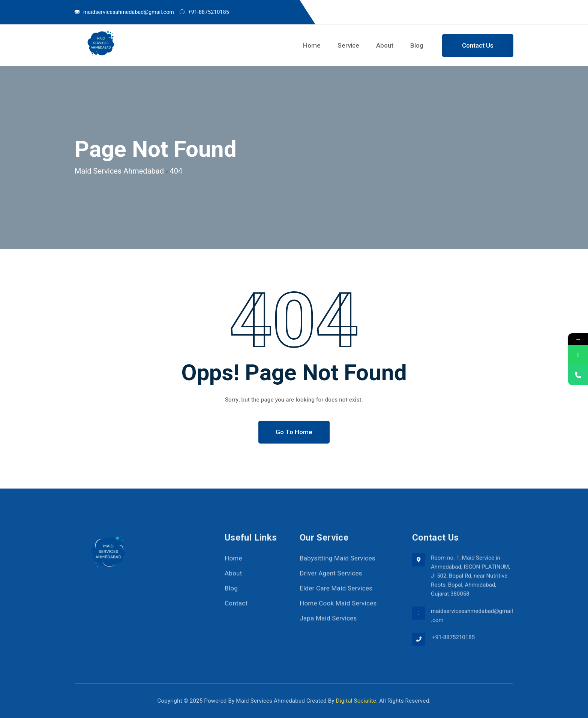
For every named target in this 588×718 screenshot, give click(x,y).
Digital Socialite (356, 701)
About (385, 45)
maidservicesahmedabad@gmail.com (129, 12)
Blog (417, 45)
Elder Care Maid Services (336, 592)
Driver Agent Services (331, 577)
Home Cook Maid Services (338, 607)
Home (312, 45)
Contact (236, 607)
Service (348, 45)
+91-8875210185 (453, 641)
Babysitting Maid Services (337, 562)
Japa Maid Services (328, 622)
